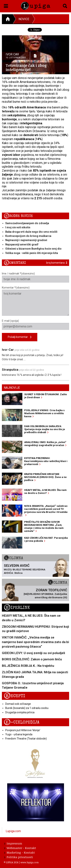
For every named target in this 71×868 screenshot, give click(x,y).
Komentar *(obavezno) (35, 301)
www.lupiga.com (30, 862)
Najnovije (12, 388)
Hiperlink (17, 608)
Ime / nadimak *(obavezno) (35, 277)
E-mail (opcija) (35, 325)
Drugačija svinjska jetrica (20, 712)
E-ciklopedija (22, 722)
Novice (24, 19)
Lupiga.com (13, 831)
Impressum (13, 843)
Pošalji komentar (20, 337)
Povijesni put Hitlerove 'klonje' (23, 730)
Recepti (14, 696)
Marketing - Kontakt (20, 852)
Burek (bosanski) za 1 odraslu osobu (27, 708)
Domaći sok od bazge (18, 704)
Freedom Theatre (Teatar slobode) (26, 739)
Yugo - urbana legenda (19, 734)
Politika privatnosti (19, 857)
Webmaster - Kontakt (20, 848)
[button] (6, 5)
